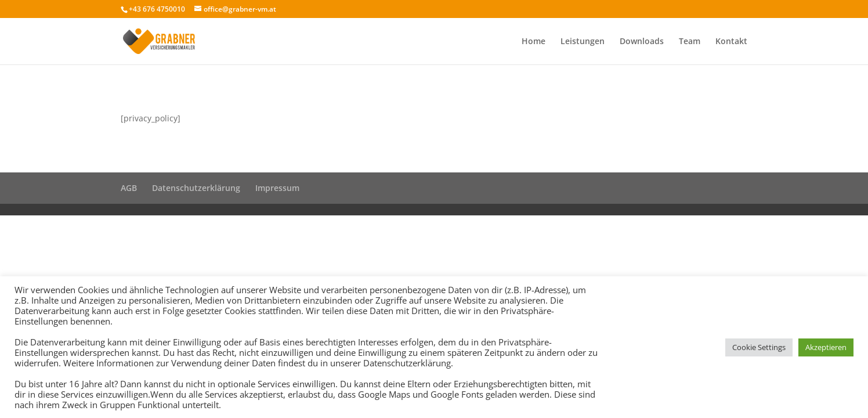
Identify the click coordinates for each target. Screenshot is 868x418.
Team (690, 42)
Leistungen (583, 42)
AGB (129, 188)
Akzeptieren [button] (826, 347)
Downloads (642, 42)
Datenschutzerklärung (196, 188)
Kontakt (731, 42)
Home (534, 42)
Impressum (277, 188)
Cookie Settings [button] (759, 347)
